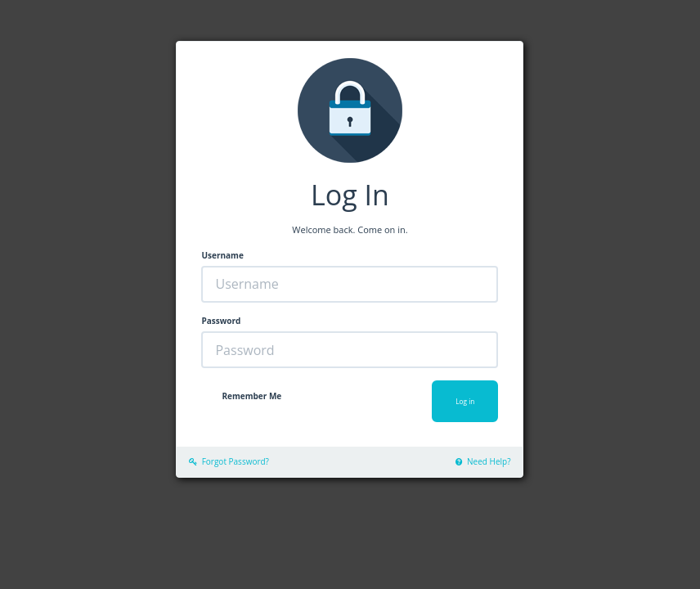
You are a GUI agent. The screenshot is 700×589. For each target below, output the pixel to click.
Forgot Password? (229, 461)
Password (221, 321)
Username (222, 255)
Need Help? (483, 461)
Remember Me (251, 396)
